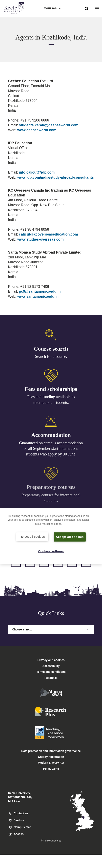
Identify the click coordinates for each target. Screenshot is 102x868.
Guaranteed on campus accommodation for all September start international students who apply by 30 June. (51, 450)
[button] (87, 8)
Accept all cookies (70, 537)
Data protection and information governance (51, 751)
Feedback (51, 678)
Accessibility (15, 20)
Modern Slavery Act (51, 763)
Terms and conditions (51, 672)
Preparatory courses (51, 489)
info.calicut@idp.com (37, 172)
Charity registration (51, 757)
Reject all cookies (32, 537)
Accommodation (51, 436)
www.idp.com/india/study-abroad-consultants (56, 177)
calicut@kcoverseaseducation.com (48, 234)
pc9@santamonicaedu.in (40, 291)
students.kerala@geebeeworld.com (49, 125)
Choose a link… (51, 629)
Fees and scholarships (51, 390)
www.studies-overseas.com (41, 239)
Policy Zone (51, 769)
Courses (53, 8)
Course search (51, 349)
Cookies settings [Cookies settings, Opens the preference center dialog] (51, 551)
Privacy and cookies (51, 660)
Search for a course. (51, 357)
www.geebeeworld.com (37, 130)
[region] (51, 536)
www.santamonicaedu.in (38, 296)
